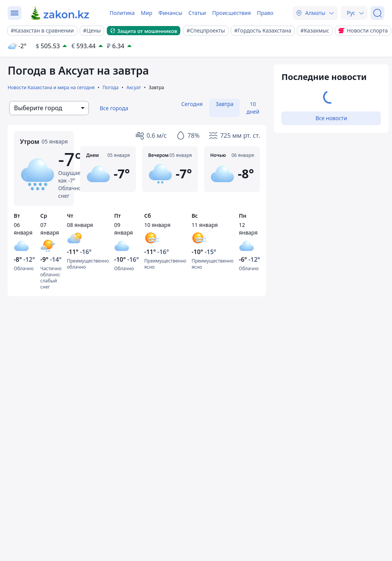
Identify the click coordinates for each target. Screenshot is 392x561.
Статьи (197, 13)
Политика (122, 13)
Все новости (331, 118)
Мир (147, 13)
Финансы (171, 13)
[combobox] (49, 108)
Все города (114, 108)
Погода (111, 87)
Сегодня (192, 104)
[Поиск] (377, 13)
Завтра (224, 104)
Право (265, 13)
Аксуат (134, 87)
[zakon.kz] (60, 13)
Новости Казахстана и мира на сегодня (51, 87)
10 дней (253, 108)
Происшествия (231, 13)
